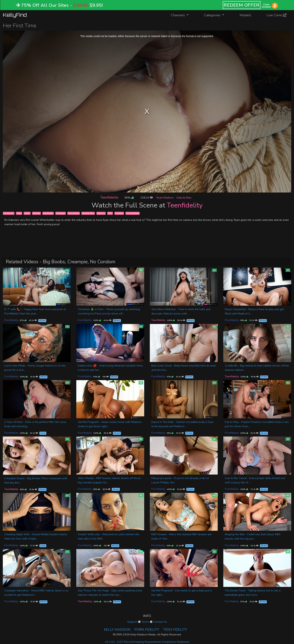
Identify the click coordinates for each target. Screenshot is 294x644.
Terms (145, 622)
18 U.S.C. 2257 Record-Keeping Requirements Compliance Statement (147, 642)
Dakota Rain (184, 198)
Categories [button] (213, 15)
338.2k (147, 198)
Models (245, 15)
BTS (110, 213)
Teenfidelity (109, 197)
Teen (19, 213)
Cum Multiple (132, 213)
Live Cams (277, 15)
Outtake (119, 213)
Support (132, 622)
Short (27, 213)
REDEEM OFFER (242, 5)
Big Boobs (48, 213)
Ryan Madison (165, 198)
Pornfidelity (11, 320)
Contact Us (160, 622)
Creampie (60, 213)
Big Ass (101, 213)
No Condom (74, 213)
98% (129, 198)
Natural (36, 213)
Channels (182, 15)
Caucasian (9, 213)
